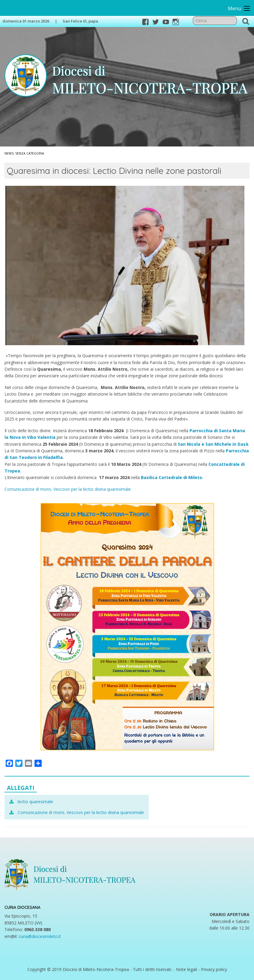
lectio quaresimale (35, 802)
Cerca (246, 21)
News (9, 153)
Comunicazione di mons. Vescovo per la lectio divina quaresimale (68, 489)
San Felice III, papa (80, 21)
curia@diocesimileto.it (40, 936)
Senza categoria (30, 153)
